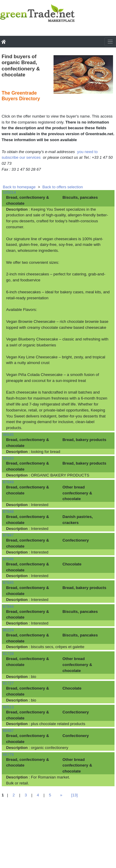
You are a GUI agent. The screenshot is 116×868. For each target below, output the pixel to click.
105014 (10, 192)
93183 (8, 458)
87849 (8, 482)
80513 (8, 707)
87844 (8, 606)
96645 (8, 435)
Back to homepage (19, 187)
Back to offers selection (63, 187)
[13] (74, 795)
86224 (8, 630)
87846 (8, 559)
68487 (8, 731)
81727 (8, 683)
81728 (8, 654)
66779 (8, 754)
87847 (8, 535)
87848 (8, 512)
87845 (8, 583)
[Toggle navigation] (110, 42)
